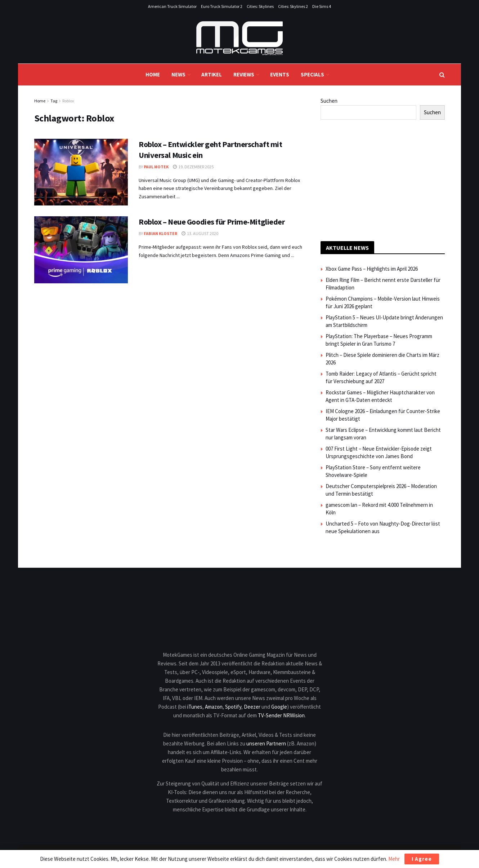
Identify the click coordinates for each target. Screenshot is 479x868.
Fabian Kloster (160, 233)
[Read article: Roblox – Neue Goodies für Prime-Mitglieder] (81, 250)
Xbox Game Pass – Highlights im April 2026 (372, 269)
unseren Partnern (266, 743)
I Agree (422, 859)
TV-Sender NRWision (281, 715)
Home (153, 74)
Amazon (214, 707)
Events (280, 74)
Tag (54, 101)
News (178, 74)
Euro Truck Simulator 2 (222, 6)
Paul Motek (156, 167)
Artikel (212, 74)
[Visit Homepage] (239, 38)
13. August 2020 (200, 233)
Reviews (244, 74)
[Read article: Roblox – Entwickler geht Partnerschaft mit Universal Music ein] (81, 172)
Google (279, 707)
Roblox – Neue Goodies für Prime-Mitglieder (212, 222)
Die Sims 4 (322, 6)
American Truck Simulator (172, 6)
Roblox (68, 101)
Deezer (252, 707)
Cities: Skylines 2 (293, 6)
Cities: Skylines (260, 6)
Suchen (329, 101)
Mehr (394, 859)
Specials (312, 74)
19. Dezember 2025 (193, 167)
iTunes (195, 707)
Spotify (233, 707)
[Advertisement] (383, 179)
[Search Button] (442, 75)
